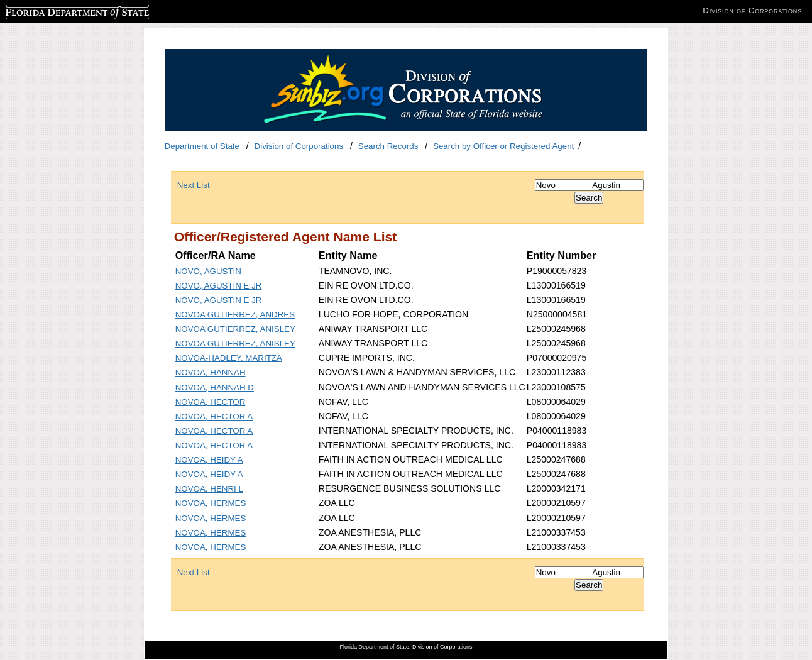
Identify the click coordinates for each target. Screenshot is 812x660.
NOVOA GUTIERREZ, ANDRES (235, 315)
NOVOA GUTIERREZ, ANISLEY (235, 329)
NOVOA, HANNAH (211, 372)
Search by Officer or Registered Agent (503, 146)
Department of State (202, 146)
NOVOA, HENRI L (209, 489)
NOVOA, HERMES (211, 503)
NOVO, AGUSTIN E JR (219, 286)
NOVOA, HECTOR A (214, 416)
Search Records (388, 146)
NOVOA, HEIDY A (209, 460)
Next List (194, 185)
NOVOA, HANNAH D (215, 388)
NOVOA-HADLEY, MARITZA (229, 358)
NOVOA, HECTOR (211, 402)
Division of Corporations (299, 146)
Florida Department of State (57, 10)
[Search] (589, 185)
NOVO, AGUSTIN (208, 271)
